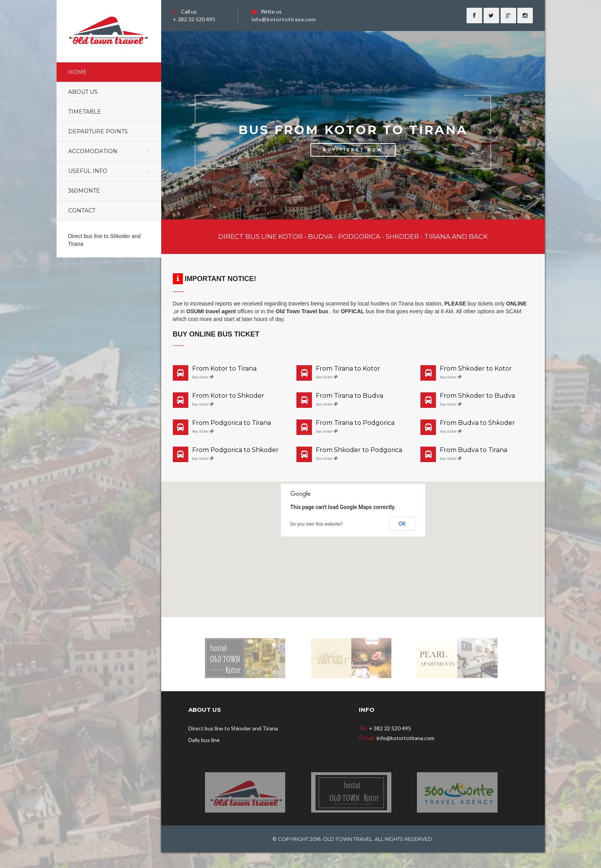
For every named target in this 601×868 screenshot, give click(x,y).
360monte (84, 191)
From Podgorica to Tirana (232, 423)
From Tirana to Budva (350, 396)
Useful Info (88, 171)
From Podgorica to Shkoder (235, 450)
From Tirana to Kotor (348, 369)
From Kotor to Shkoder (228, 396)
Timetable (85, 112)
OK (402, 524)
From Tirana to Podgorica (355, 423)
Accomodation (93, 151)
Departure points (98, 131)
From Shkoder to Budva (477, 396)
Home (77, 72)
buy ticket (203, 377)
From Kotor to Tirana (224, 369)
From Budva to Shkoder (477, 423)
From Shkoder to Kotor (476, 369)
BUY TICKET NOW (353, 150)
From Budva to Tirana (474, 450)
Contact (82, 211)
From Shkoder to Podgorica (359, 450)
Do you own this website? (317, 524)
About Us (83, 92)
